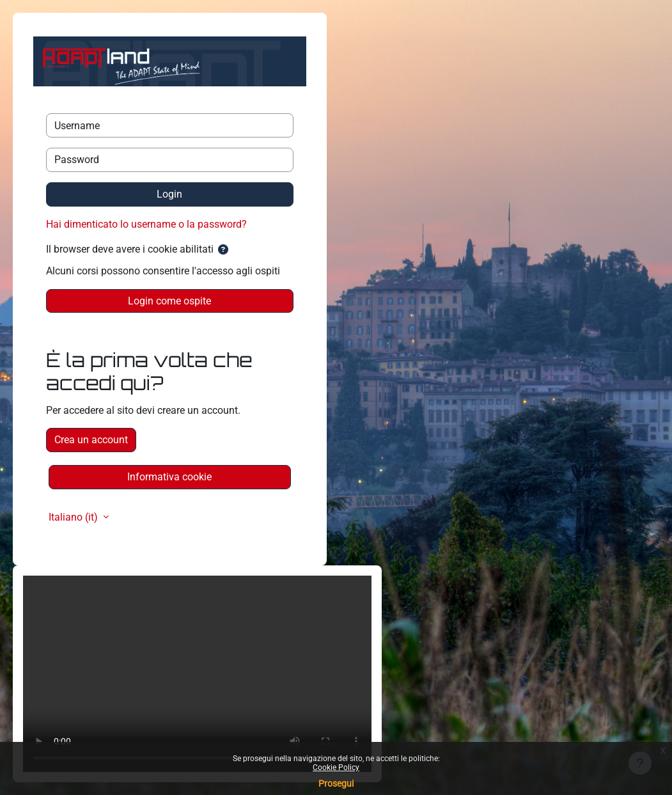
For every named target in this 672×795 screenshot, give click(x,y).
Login (169, 194)
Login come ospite (169, 301)
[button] (223, 250)
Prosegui (336, 783)
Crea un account (91, 440)
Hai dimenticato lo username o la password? (146, 224)
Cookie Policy (336, 767)
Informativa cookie (169, 477)
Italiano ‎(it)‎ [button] (74, 517)
